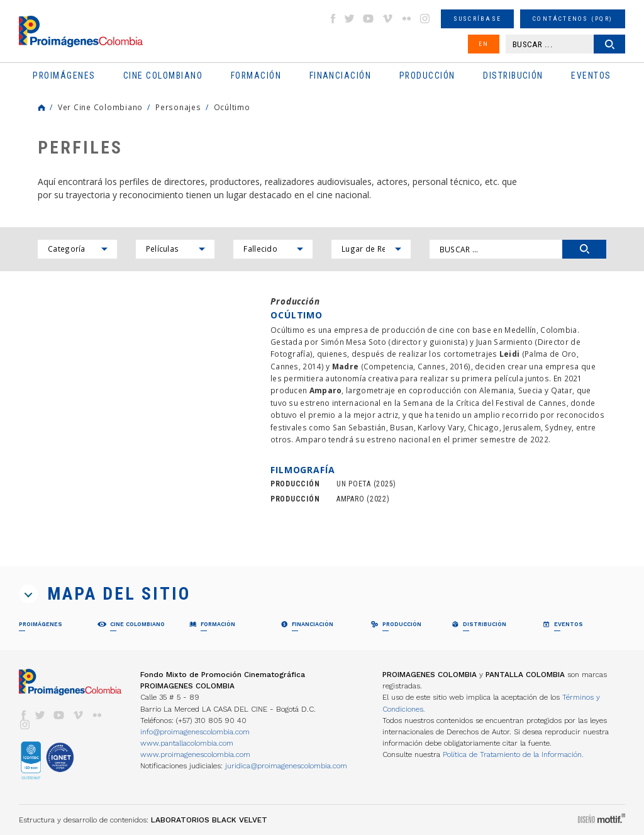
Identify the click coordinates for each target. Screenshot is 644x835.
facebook (333, 19)
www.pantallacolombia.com (187, 743)
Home (42, 108)
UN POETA (354, 484)
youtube (369, 19)
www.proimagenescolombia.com (195, 754)
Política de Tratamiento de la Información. (513, 754)
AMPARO (350, 499)
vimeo (387, 19)
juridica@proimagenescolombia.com (286, 766)
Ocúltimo (232, 107)
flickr (406, 19)
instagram (425, 19)
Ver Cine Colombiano (100, 107)
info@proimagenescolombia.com (195, 732)
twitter (350, 19)
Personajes (178, 107)
